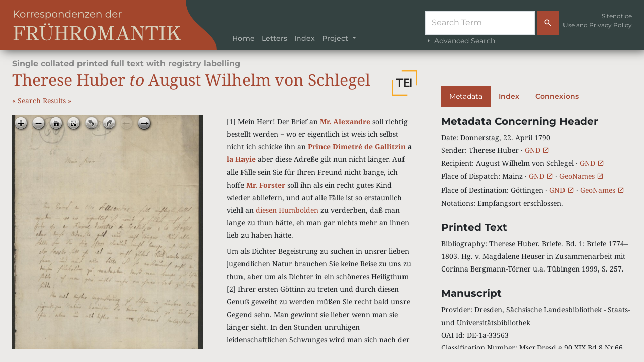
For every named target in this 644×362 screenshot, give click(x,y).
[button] (405, 83)
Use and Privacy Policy (597, 25)
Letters (274, 38)
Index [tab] (509, 96)
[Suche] (480, 23)
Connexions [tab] (557, 96)
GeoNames (582, 176)
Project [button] (336, 38)
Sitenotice (617, 16)
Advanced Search (460, 41)
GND (537, 150)
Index (305, 38)
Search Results (43, 100)
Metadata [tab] (466, 96)
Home (244, 38)
